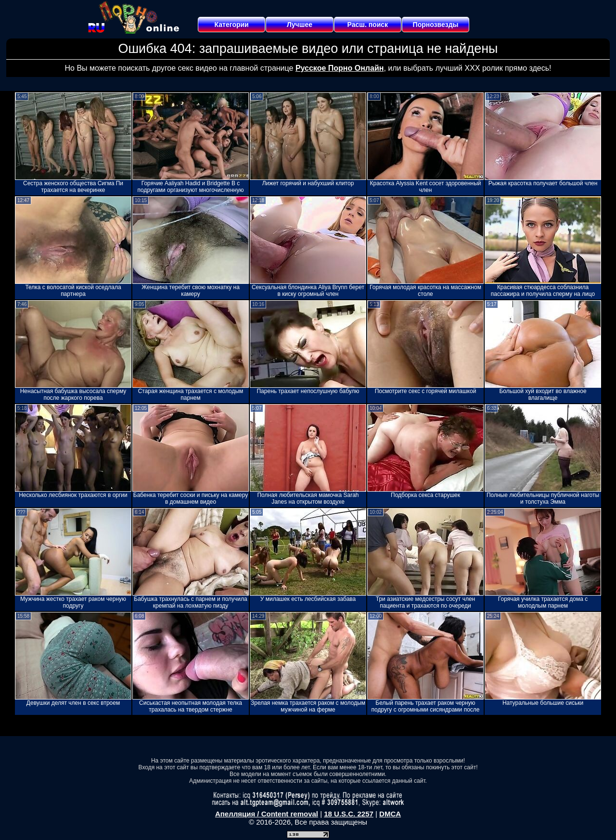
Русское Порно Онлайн (340, 68)
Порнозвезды (436, 25)
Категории (232, 25)
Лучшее (300, 25)
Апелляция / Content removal (267, 814)
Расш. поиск (367, 25)
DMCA (390, 814)
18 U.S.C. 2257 (349, 814)
